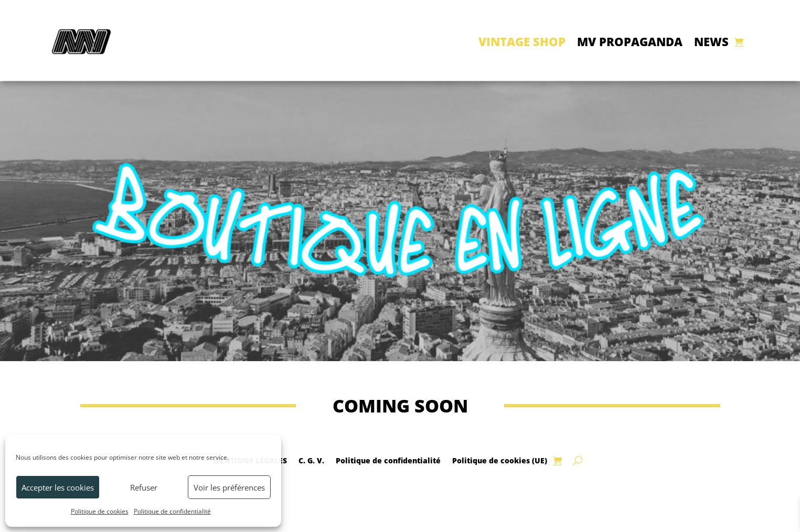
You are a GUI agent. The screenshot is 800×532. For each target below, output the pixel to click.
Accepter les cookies (58, 487)
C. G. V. (311, 460)
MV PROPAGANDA (630, 41)
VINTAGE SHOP (522, 41)
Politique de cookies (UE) (500, 460)
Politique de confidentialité (172, 511)
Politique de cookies (100, 511)
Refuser (144, 487)
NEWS (711, 41)
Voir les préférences (229, 487)
